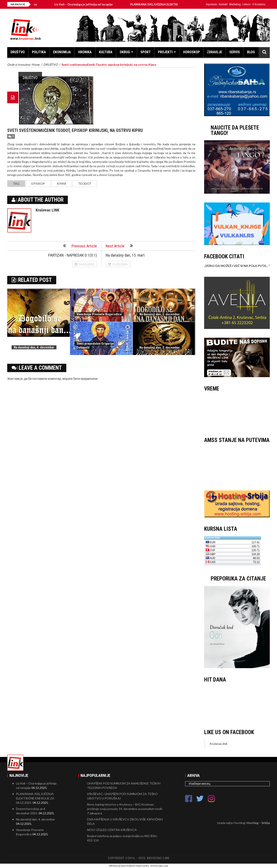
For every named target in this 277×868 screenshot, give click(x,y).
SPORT (146, 52)
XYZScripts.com (159, 866)
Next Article (119, 246)
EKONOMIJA (62, 52)
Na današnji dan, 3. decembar (160, 314)
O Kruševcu (259, 4)
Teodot (85, 184)
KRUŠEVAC (237, 412)
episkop (38, 184)
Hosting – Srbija (258, 823)
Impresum (211, 4)
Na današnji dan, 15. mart (125, 255)
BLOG (251, 52)
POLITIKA (39, 52)
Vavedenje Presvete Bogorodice (99, 314)
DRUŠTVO (18, 52)
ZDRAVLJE (215, 52)
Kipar (61, 184)
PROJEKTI (165, 52)
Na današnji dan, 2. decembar (160, 348)
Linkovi (246, 4)
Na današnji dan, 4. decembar (34, 347)
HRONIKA (85, 52)
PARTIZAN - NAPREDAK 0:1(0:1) (73, 255)
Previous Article (80, 246)
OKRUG (125, 52)
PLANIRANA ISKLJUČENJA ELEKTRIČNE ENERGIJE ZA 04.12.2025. (35, 798)
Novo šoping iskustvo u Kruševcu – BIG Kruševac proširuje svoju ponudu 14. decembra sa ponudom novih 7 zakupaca (125, 809)
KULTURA (106, 52)
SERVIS (235, 52)
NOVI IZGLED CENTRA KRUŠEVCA (112, 830)
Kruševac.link (219, 744)
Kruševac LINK (47, 210)
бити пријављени (85, 379)
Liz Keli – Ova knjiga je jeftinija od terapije (88, 4)
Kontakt (223, 4)
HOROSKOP (191, 52)
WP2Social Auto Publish (122, 866)
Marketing (235, 4)
